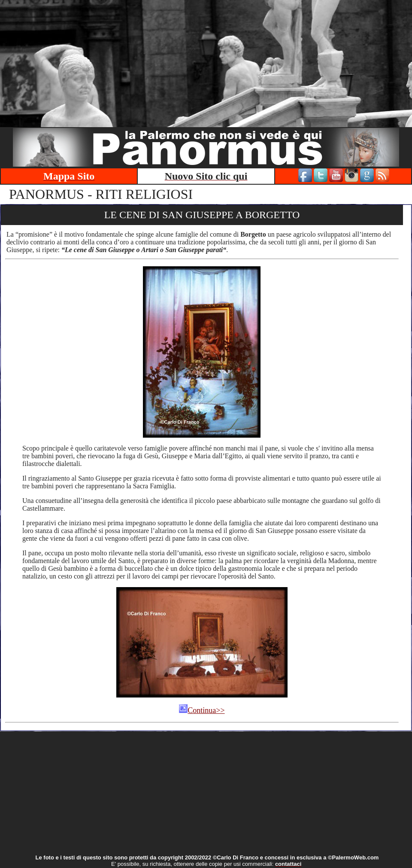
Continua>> (202, 710)
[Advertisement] (206, 60)
